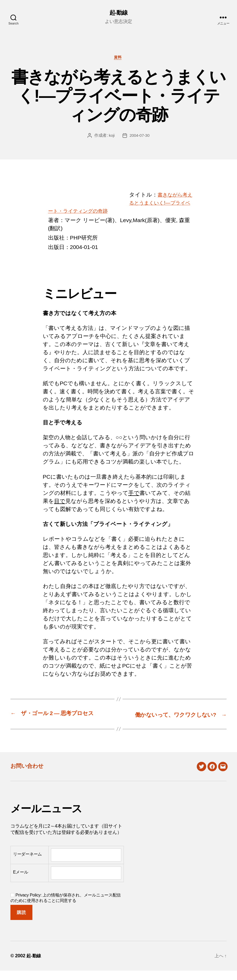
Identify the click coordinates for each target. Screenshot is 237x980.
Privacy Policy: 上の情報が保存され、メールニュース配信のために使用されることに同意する (66, 907)
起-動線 (118, 13)
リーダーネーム (27, 863)
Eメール (21, 881)
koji (111, 137)
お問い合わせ (29, 775)
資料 (118, 58)
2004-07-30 (140, 137)
